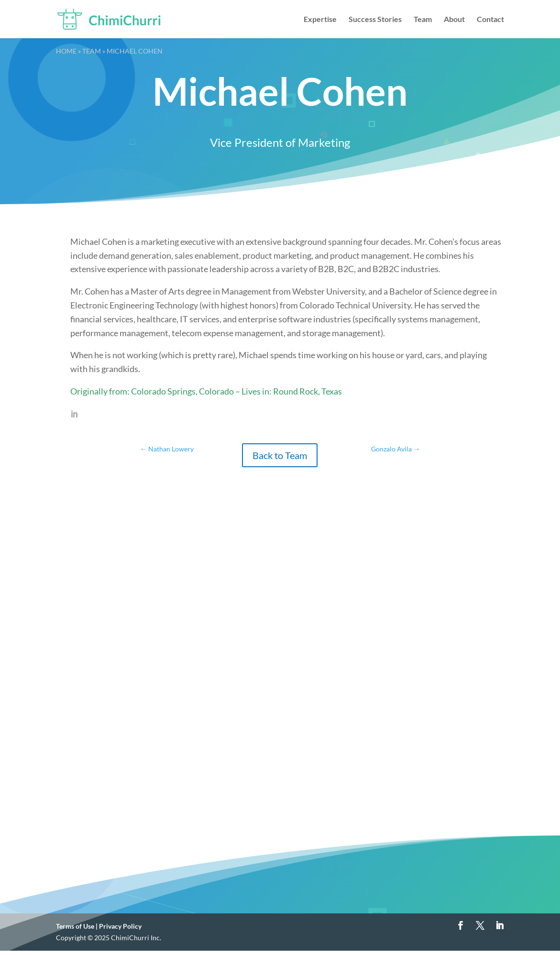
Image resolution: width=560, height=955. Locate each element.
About (454, 20)
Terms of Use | (77, 926)
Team (423, 20)
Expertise (320, 20)
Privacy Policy (120, 926)
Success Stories (375, 20)
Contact (490, 20)
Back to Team (280, 455)
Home (66, 51)
